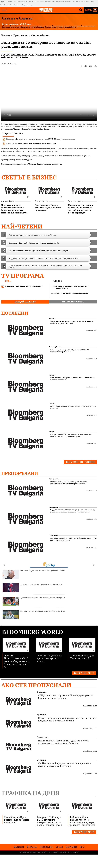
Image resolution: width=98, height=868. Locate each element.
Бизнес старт (42, 737)
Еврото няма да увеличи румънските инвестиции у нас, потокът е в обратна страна (67, 719)
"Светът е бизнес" (36, 164)
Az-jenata (48, 2)
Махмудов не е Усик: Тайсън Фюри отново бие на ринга (33, 588)
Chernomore (17, 5)
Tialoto (42, 2)
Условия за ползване (27, 852)
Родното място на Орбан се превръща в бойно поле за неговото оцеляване (72, 379)
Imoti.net (75, 2)
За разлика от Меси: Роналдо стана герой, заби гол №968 (34, 615)
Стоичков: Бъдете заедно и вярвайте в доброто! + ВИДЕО (34, 574)
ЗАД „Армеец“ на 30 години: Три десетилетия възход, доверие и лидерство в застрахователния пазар (72, 511)
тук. (60, 164)
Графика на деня (31, 793)
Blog (92, 2)
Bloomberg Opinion (55, 347)
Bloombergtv (21, 2)
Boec (11, 5)
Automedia (68, 2)
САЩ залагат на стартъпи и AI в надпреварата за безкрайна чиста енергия (66, 697)
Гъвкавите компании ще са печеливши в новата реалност (31, 143)
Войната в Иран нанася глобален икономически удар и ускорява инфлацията (83, 821)
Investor (10, 2)
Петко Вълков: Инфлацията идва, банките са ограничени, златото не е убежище (63, 742)
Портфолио (46, 847)
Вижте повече (84, 673)
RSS (82, 847)
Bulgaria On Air (31, 2)
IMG (4, 2)
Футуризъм (41, 692)
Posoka (6, 5)
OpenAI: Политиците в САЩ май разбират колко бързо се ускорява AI (17, 661)
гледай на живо (25, 302)
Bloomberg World (33, 632)
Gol (38, 2)
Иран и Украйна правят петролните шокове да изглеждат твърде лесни (69, 351)
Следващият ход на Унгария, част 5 (82, 657)
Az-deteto (87, 2)
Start (2, 5)
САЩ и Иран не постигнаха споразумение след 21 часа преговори (73, 407)
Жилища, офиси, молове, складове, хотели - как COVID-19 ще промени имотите (41, 139)
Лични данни (52, 852)
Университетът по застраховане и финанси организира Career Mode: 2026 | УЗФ (73, 539)
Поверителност (41, 852)
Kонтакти (71, 847)
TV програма (23, 276)
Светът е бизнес (29, 177)
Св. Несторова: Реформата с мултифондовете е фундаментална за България (65, 765)
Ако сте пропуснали (36, 685)
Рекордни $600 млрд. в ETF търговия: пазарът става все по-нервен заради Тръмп (50, 821)
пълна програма (73, 302)
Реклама (32, 847)
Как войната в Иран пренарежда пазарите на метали (17, 820)
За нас (59, 847)
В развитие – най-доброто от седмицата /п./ (22, 286)
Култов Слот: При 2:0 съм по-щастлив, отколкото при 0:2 (34, 601)
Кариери (19, 847)
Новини (52, 319)
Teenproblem (60, 2)
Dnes (15, 2)
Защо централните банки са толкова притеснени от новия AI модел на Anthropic (72, 322)
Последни (15, 313)
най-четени (22, 226)
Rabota (81, 2)
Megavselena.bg (27, 5)
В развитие (41, 715)
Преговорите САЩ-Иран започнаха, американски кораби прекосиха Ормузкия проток (71, 435)
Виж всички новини (80, 462)
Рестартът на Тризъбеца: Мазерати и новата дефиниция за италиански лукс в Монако (69, 483)
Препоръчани (20, 473)
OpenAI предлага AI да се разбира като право (49, 658)
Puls (54, 2)
